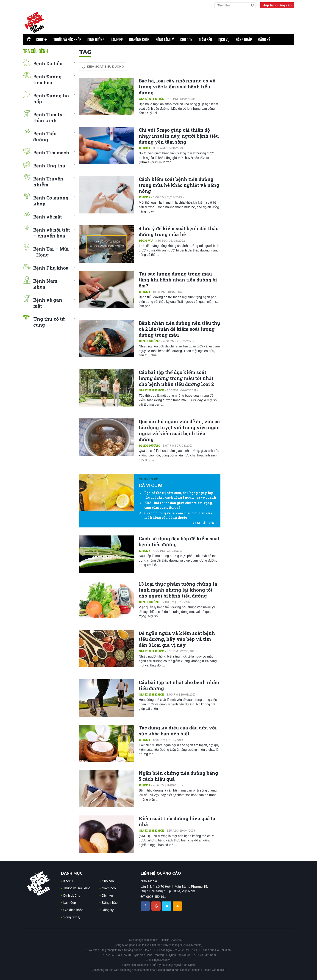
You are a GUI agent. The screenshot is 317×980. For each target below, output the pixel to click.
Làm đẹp (117, 40)
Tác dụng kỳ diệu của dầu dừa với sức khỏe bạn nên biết (178, 731)
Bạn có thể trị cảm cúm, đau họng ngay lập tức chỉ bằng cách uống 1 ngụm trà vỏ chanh (177, 495)
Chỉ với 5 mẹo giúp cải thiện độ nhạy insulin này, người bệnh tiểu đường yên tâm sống (179, 136)
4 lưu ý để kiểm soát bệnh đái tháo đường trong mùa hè (179, 231)
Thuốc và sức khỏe (67, 40)
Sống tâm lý (165, 40)
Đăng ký (264, 40)
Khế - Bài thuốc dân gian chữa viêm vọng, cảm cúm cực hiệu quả (176, 505)
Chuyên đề (148, 479)
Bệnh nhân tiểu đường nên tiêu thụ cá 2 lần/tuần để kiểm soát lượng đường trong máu (179, 329)
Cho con (186, 40)
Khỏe (42, 40)
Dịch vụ (224, 40)
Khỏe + (145, 148)
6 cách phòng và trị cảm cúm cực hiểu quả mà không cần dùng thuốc (175, 515)
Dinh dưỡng (96, 40)
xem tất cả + (205, 523)
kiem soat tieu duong (105, 67)
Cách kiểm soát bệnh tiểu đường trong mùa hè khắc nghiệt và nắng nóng (179, 185)
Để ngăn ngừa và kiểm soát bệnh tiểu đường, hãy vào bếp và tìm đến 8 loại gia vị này (177, 639)
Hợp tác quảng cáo (277, 5)
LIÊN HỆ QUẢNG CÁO (161, 873)
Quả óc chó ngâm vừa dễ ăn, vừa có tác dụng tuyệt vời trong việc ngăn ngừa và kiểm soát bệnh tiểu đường (179, 430)
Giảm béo (205, 40)
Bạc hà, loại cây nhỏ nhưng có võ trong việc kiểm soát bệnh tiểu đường (177, 87)
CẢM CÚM (151, 485)
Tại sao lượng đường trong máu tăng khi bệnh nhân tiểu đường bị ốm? (178, 280)
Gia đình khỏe (139, 40)
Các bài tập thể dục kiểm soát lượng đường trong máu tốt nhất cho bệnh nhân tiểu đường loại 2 (176, 378)
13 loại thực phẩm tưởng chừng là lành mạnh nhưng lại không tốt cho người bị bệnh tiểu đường (178, 590)
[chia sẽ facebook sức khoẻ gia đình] (146, 906)
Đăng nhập (244, 40)
